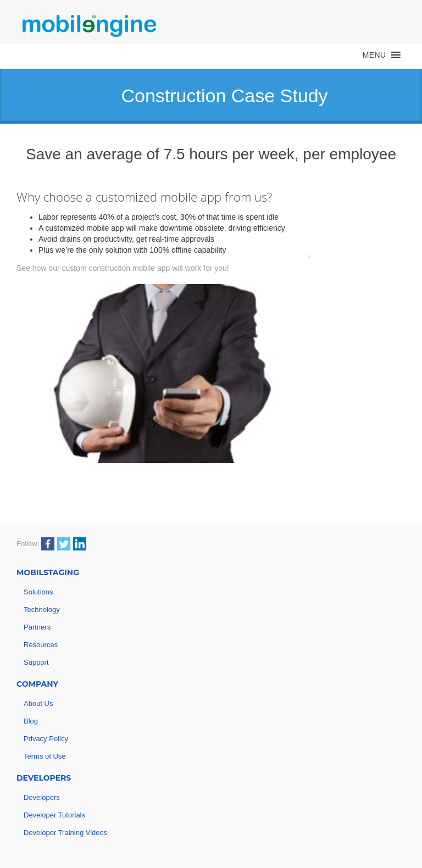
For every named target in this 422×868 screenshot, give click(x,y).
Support (36, 662)
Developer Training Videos (65, 833)
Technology (42, 610)
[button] (374, 55)
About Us (38, 703)
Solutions (38, 592)
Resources (41, 645)
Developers (42, 797)
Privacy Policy (46, 739)
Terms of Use (45, 756)
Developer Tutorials (54, 815)
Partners (37, 627)
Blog (31, 721)
